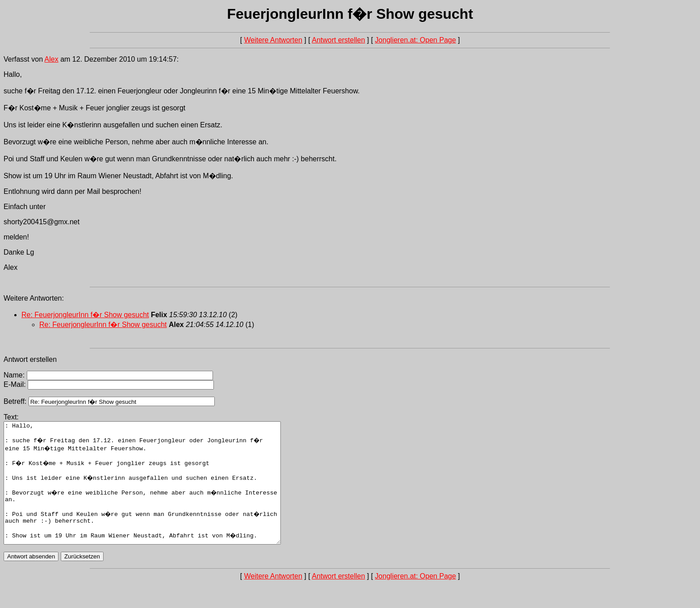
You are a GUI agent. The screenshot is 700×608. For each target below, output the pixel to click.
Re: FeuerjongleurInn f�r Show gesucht (85, 315)
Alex (52, 59)
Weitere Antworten (273, 40)
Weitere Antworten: (34, 298)
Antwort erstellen (338, 40)
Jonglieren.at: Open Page (415, 40)
